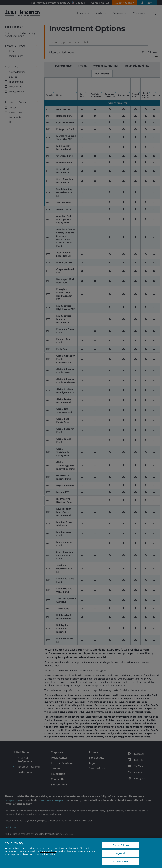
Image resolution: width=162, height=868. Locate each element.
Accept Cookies (121, 861)
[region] (81, 853)
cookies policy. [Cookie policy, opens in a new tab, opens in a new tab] (48, 854)
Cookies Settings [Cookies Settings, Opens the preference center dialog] (121, 845)
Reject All (121, 853)
